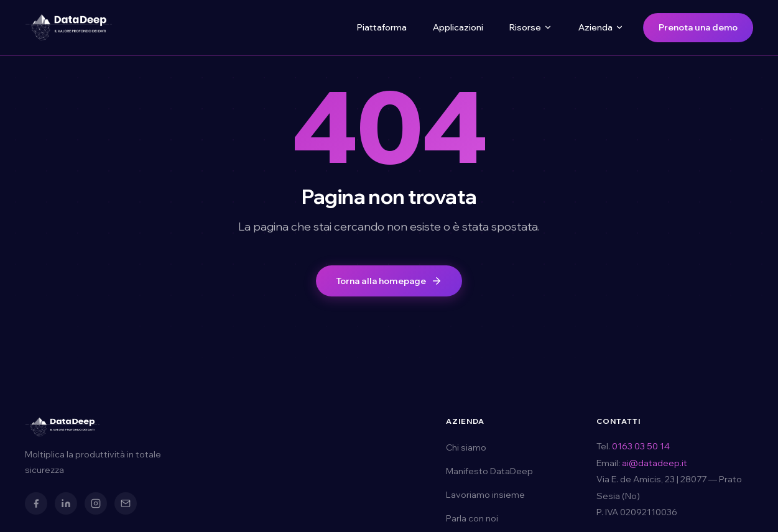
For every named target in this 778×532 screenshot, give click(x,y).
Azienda (601, 27)
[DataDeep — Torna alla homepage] (68, 27)
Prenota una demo (698, 27)
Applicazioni (458, 27)
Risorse (531, 27)
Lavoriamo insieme (485, 495)
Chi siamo (466, 447)
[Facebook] (36, 503)
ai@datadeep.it (655, 463)
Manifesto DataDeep (489, 471)
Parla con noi (472, 518)
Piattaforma (382, 27)
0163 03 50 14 (641, 446)
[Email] (126, 503)
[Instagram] (96, 503)
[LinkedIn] (66, 503)
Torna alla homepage (389, 281)
